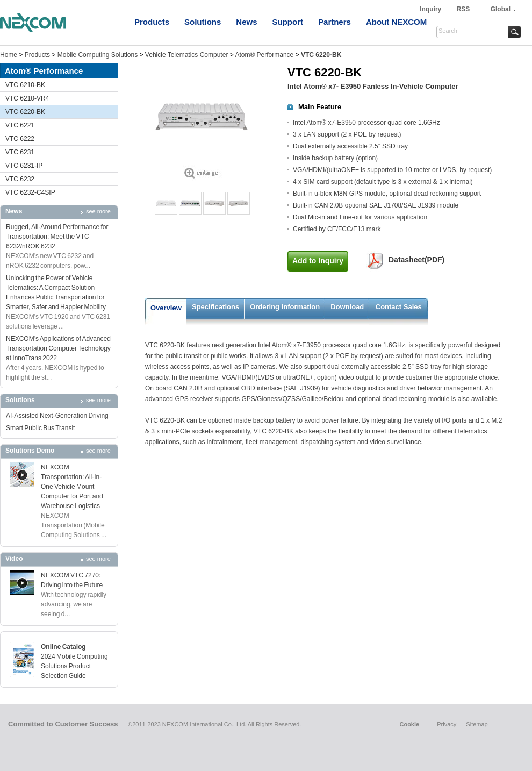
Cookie (409, 724)
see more (98, 211)
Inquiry (431, 9)
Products (152, 22)
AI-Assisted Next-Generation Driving (57, 416)
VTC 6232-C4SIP (30, 192)
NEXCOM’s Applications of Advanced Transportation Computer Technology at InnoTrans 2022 (58, 348)
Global (501, 9)
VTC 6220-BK (25, 112)
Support (288, 22)
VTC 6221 (20, 125)
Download (347, 307)
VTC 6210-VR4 (27, 98)
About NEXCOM (396, 22)
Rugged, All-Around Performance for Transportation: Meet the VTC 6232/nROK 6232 (57, 237)
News (246, 22)
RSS (463, 9)
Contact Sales (399, 307)
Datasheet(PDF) (416, 260)
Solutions (203, 22)
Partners (335, 22)
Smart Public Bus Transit (40, 428)
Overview (166, 308)
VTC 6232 (20, 179)
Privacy (447, 724)
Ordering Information (285, 307)
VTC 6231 (20, 152)
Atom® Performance (264, 55)
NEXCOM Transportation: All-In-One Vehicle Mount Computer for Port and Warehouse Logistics (72, 487)
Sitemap (477, 724)
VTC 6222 (20, 139)
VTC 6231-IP (24, 166)
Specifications (215, 307)
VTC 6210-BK (25, 85)
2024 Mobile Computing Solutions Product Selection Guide (74, 666)
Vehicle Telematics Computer (187, 55)
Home (9, 55)
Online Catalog (63, 647)
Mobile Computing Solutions (98, 55)
